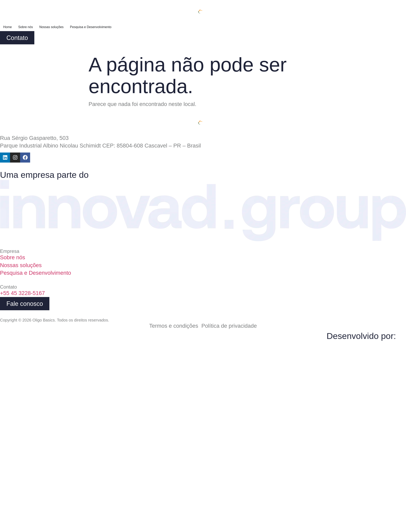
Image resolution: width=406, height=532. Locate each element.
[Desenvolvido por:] (401, 335)
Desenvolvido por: (361, 336)
